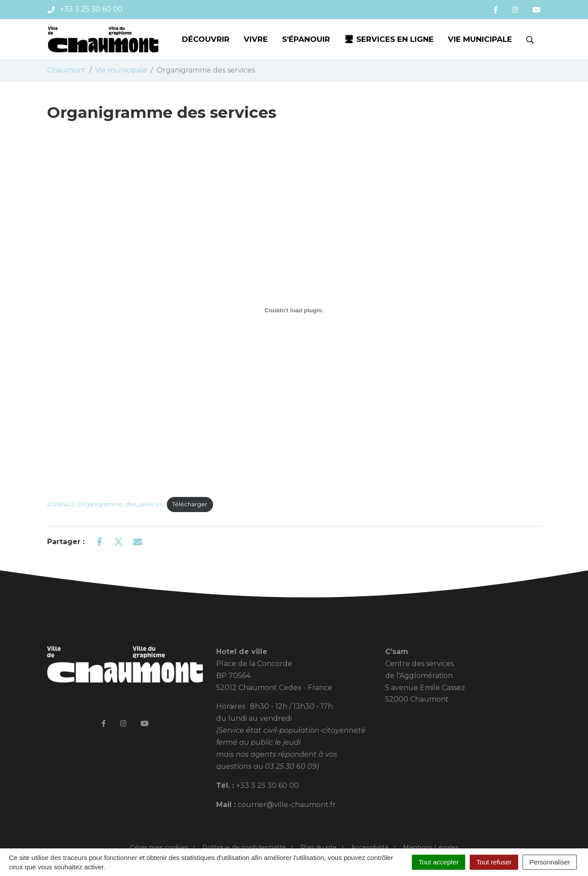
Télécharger (190, 504)
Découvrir (206, 39)
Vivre (256, 39)
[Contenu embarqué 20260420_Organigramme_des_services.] (294, 311)
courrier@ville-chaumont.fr (287, 805)
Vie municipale (480, 39)
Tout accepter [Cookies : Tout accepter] (439, 862)
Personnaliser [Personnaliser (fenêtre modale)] (550, 862)
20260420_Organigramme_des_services (105, 504)
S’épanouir (306, 39)
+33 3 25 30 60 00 (268, 785)
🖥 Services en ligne (389, 39)
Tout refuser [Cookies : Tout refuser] (494, 862)
